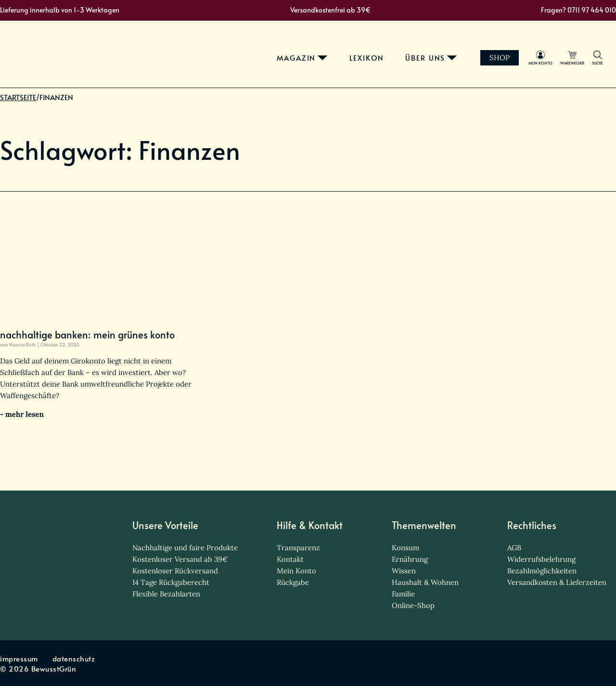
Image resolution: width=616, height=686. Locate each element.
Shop (509, 52)
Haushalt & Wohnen (425, 582)
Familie (403, 594)
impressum (19, 658)
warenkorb (581, 57)
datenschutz (74, 658)
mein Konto (550, 57)
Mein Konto (296, 571)
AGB (514, 548)
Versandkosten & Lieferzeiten (557, 582)
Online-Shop (413, 605)
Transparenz (298, 548)
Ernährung (410, 559)
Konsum (405, 548)
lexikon (376, 52)
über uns (435, 52)
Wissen (404, 571)
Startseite (18, 106)
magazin (306, 52)
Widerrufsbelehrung (541, 559)
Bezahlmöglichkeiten (542, 571)
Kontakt (290, 559)
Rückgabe (293, 582)
